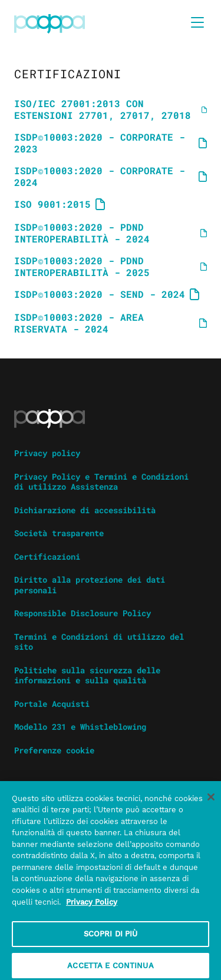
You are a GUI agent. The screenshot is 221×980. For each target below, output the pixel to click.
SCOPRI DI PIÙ (111, 939)
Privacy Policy (92, 907)
